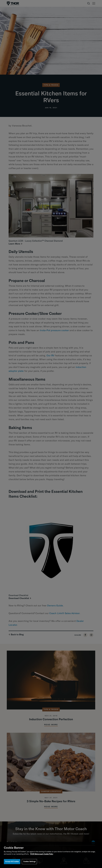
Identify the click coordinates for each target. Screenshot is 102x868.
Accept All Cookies (12, 861)
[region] (51, 855)
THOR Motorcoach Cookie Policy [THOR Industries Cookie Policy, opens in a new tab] (42, 854)
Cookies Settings (29, 861)
